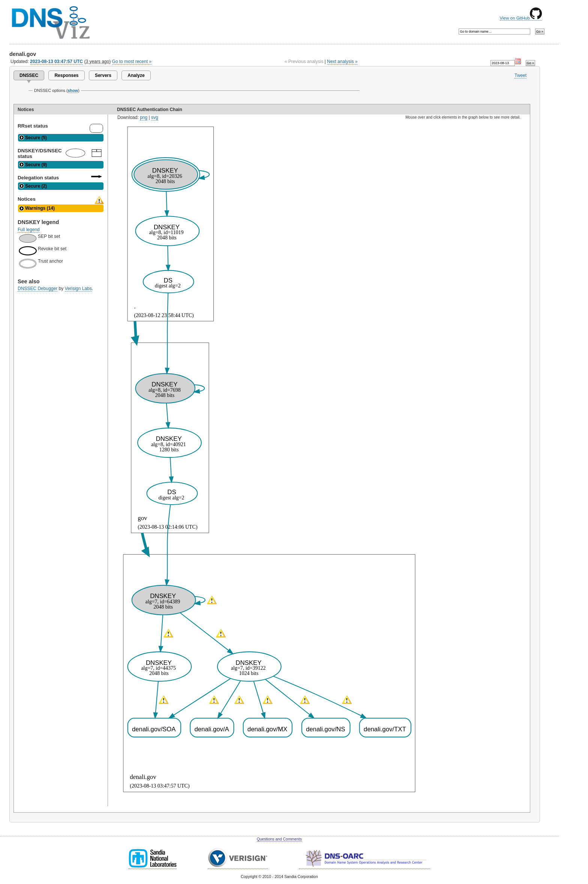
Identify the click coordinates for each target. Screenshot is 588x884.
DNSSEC (29, 75)
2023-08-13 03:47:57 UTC (56, 62)
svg (155, 117)
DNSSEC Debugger (37, 289)
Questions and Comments (279, 839)
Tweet (520, 75)
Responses (66, 75)
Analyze (136, 75)
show (73, 90)
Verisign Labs (78, 289)
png (144, 117)
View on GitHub (521, 18)
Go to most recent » (132, 62)
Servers (103, 75)
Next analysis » (342, 62)
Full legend (29, 230)
